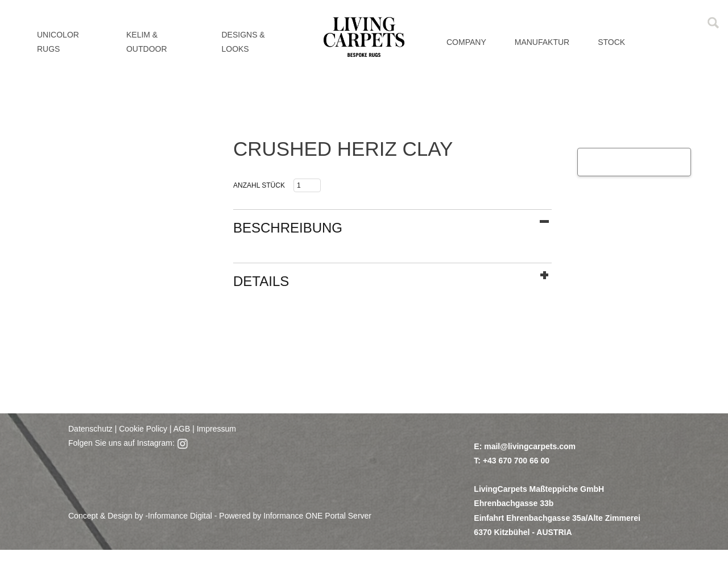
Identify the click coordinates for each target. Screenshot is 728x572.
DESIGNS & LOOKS (243, 42)
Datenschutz (90, 429)
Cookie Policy (143, 429)
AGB (181, 429)
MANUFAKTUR (542, 42)
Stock (611, 42)
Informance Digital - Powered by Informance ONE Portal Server (260, 516)
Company (466, 42)
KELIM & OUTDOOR (147, 42)
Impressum (216, 429)
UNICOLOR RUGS (58, 42)
